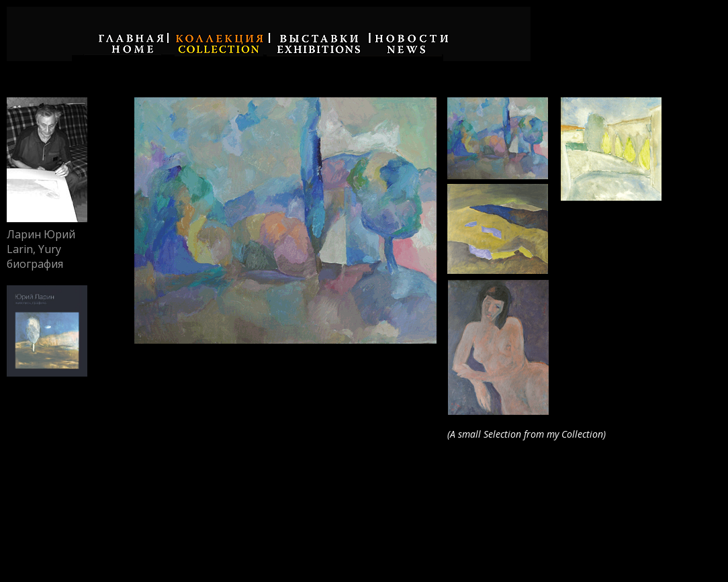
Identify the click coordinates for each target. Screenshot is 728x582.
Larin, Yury (34, 249)
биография (35, 264)
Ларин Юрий (41, 234)
